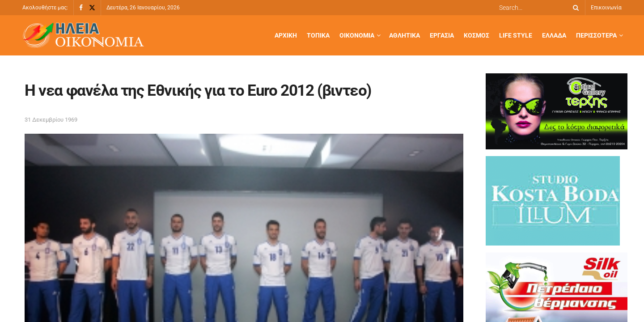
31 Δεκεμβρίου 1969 (51, 120)
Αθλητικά (405, 35)
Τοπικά (318, 35)
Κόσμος (477, 35)
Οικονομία (357, 35)
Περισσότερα (596, 35)
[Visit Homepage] (83, 36)
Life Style (516, 35)
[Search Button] (574, 8)
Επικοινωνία (606, 8)
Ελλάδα (554, 35)
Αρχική (286, 35)
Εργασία (442, 35)
